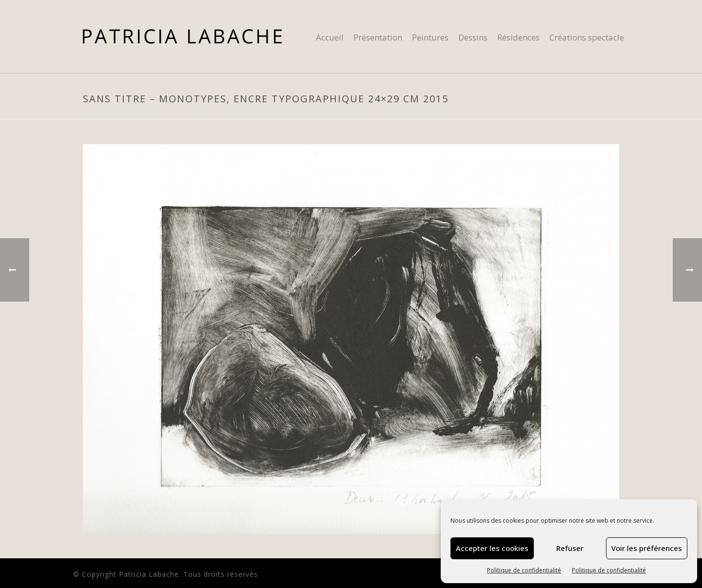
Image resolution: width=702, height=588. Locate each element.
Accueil (330, 37)
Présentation (378, 37)
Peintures (430, 37)
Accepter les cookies (492, 548)
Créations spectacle (587, 37)
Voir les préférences (647, 548)
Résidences (518, 37)
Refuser (570, 548)
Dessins (473, 37)
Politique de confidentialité (524, 570)
